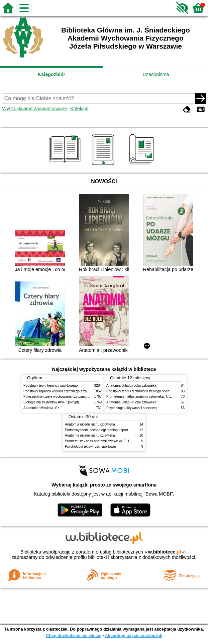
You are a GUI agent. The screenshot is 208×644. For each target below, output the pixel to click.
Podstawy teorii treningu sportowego (50, 385)
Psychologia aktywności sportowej (132, 408)
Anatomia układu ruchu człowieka (131, 385)
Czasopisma (156, 74)
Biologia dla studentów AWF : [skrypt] (51, 402)
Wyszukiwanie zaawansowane (34, 109)
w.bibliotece (165, 552)
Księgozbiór (51, 74)
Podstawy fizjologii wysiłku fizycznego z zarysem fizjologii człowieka (74, 391)
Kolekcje (79, 109)
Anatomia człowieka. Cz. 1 (43, 408)
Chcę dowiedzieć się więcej (74, 635)
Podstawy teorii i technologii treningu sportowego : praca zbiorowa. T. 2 (118, 430)
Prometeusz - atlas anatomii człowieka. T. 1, (139, 397)
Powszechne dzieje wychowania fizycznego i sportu (62, 397)
